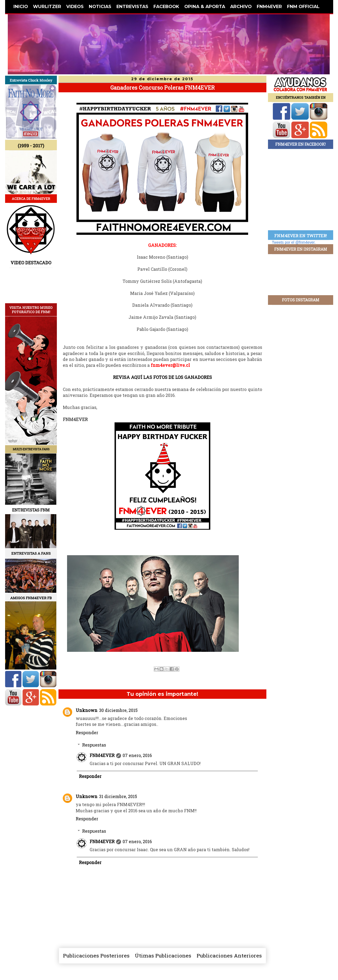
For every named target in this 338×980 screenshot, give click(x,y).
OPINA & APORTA (205, 6)
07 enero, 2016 (137, 755)
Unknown (87, 710)
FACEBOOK (166, 6)
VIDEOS (75, 6)
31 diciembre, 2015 (118, 796)
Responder (87, 732)
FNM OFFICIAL (303, 6)
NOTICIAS (100, 6)
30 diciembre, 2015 (118, 710)
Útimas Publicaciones (163, 955)
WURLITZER (47, 6)
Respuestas (94, 745)
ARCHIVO (241, 6)
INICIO (21, 6)
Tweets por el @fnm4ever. (294, 242)
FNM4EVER (269, 6)
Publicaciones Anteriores (229, 955)
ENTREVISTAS (132, 6)
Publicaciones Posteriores (96, 955)
